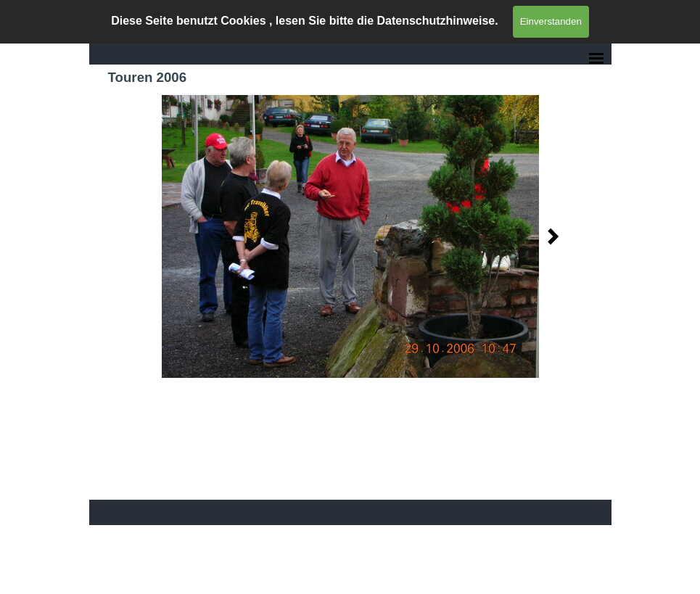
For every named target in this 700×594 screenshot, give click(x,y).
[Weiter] (549, 236)
